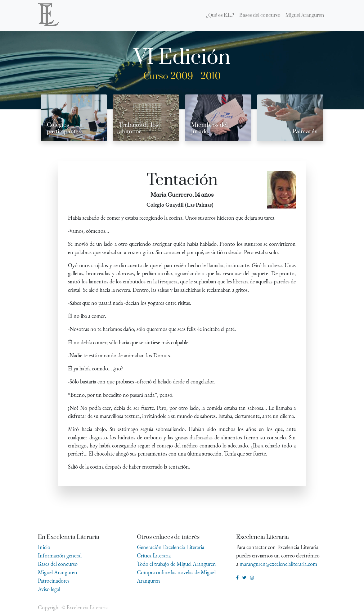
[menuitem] (220, 16)
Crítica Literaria (154, 555)
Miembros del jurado (209, 128)
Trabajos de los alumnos (139, 128)
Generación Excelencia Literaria (171, 547)
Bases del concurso (58, 564)
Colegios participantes (64, 128)
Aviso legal (49, 589)
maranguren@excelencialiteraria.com (278, 564)
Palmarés (305, 132)
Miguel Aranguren (58, 572)
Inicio (44, 547)
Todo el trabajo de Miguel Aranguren (176, 564)
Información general (60, 555)
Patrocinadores (54, 581)
